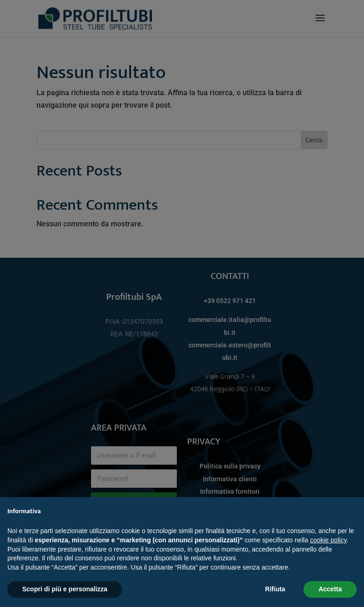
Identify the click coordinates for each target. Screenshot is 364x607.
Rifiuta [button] (275, 589)
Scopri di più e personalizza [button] (65, 589)
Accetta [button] (330, 589)
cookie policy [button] (328, 540)
